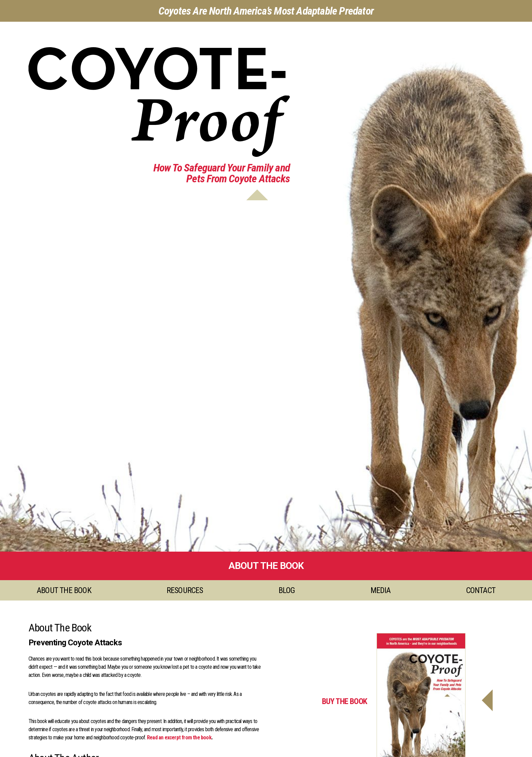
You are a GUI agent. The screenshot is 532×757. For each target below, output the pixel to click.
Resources (185, 590)
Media (381, 590)
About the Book (64, 590)
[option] (266, 287)
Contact (481, 590)
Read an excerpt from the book (179, 737)
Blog (287, 590)
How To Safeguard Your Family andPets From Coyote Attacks (222, 173)
